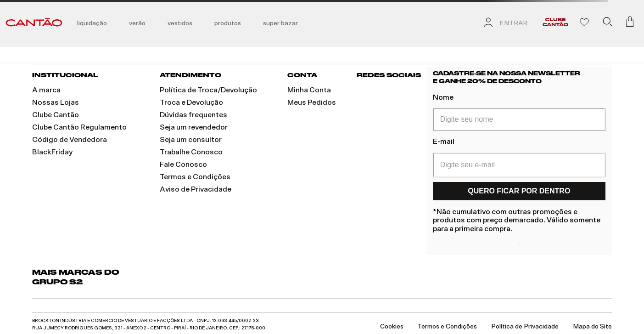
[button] (607, 23)
